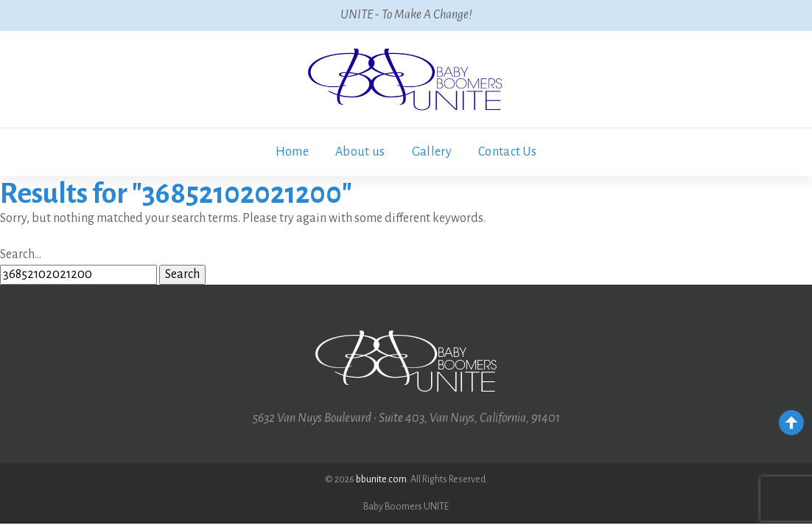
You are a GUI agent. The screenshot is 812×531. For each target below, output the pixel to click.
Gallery (432, 152)
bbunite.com (381, 479)
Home (292, 152)
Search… (21, 254)
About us (360, 152)
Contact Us (507, 152)
